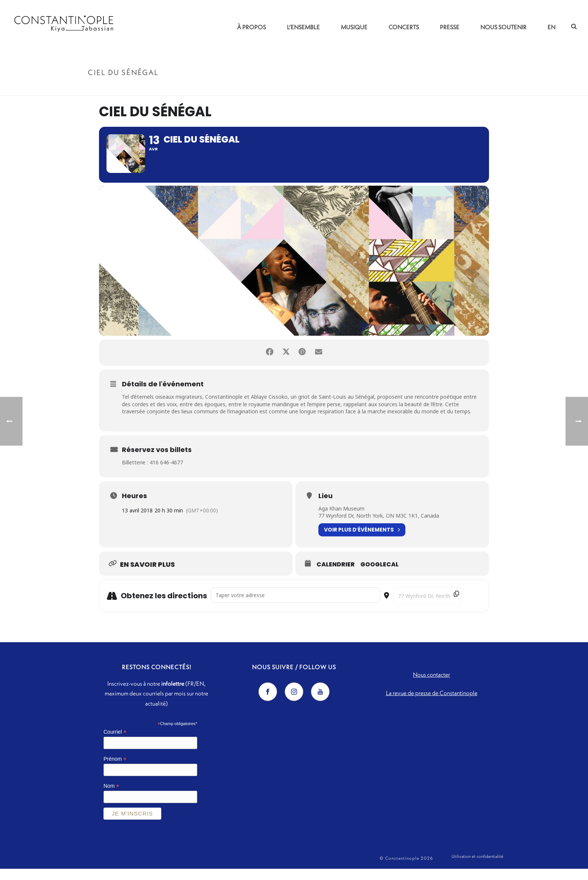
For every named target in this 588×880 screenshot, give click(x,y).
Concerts (404, 27)
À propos (251, 27)
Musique (354, 27)
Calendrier (336, 576)
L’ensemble (303, 27)
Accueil (447, 88)
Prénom (115, 771)
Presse (450, 27)
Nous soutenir (503, 27)
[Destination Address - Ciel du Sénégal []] (427, 607)
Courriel (115, 744)
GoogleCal (379, 576)
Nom (111, 797)
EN (551, 27)
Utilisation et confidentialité (477, 869)
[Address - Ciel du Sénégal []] (295, 606)
